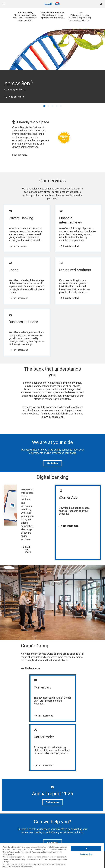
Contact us (52, 463)
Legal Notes (52, 852)
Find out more (14, 97)
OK (86, 848)
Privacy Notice (9, 854)
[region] (52, 856)
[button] (44, 106)
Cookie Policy (20, 859)
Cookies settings (86, 854)
